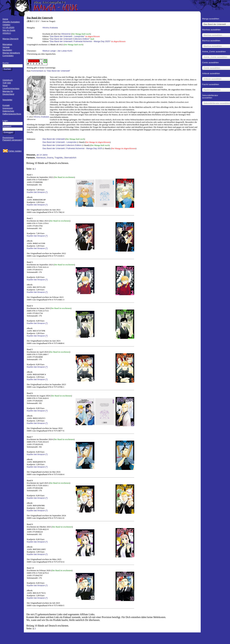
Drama (50, 158)
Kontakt (6, 105)
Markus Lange (49, 51)
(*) (47, 192)
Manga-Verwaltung (11, 53)
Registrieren (8, 138)
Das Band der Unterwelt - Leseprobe (67, 36)
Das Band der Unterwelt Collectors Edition (70, 39)
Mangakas (7, 44)
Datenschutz (8, 111)
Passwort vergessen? (12, 140)
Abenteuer (41, 158)
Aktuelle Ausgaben (11, 22)
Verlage (6, 47)
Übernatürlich (70, 158)
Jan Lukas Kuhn (65, 51)
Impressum (8, 108)
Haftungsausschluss (12, 114)
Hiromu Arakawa (50, 28)
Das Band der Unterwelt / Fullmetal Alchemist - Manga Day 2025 (80, 41)
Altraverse (66, 34)
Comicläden (8, 56)
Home (5, 19)
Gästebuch (8, 80)
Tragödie (59, 158)
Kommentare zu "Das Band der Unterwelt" (51, 71)
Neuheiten (7, 50)
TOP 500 (7, 83)
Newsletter (7, 100)
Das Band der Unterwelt (54, 139)
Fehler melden (15, 151)
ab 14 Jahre (42, 155)
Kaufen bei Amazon (36, 192)
